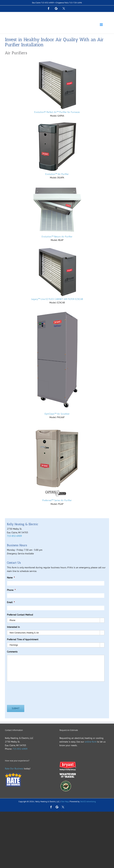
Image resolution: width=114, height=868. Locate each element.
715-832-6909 (47, 3)
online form (90, 742)
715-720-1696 (76, 3)
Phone (11, 590)
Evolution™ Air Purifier (57, 174)
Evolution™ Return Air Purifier (57, 237)
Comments (12, 652)
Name (11, 578)
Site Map (65, 801)
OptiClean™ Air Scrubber (57, 414)
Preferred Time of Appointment (23, 639)
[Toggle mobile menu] (102, 25)
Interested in (13, 627)
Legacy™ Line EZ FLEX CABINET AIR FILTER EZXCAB (57, 299)
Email (11, 602)
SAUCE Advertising (88, 801)
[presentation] (32, 691)
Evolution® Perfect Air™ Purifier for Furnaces (57, 112)
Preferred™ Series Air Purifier (57, 500)
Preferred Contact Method (20, 615)
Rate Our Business (14, 769)
